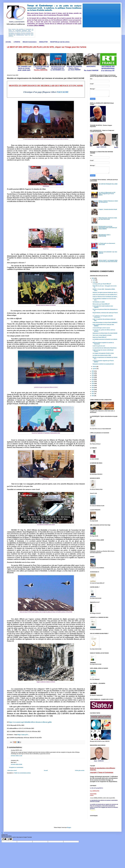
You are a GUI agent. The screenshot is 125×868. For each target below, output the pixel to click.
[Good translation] (4, 839)
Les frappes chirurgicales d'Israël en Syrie (103, 353)
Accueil (46, 770)
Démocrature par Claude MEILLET (101, 304)
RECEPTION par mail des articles (60, 42)
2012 (93, 392)
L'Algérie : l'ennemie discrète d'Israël (108, 209)
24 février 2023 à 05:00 (16, 764)
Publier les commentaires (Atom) (22, 773)
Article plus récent (12, 770)
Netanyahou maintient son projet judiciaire (103, 364)
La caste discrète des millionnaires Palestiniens (105, 348)
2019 (93, 377)
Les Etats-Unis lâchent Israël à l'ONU (102, 355)
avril (94, 280)
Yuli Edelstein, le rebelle (99, 302)
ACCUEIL (8, 42)
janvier (95, 369)
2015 (93, 385)
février (95, 367)
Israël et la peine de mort (99, 346)
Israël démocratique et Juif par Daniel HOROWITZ (105, 323)
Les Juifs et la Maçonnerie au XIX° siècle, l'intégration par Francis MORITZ (107, 194)
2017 (93, 381)
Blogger (69, 827)
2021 (93, 373)
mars (94, 282)
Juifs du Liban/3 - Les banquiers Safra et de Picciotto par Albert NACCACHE (108, 261)
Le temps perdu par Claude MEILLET (102, 284)
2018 (93, 379)
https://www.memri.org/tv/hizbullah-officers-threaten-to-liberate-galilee (30, 722)
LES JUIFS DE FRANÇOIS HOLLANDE (108, 184)
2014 (93, 387)
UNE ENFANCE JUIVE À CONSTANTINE (104, 236)
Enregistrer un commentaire (16, 767)
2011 (93, 394)
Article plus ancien (80, 770)
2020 (93, 375)
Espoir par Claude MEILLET (100, 337)
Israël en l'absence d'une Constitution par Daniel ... (105, 297)
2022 (93, 371)
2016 (93, 383)
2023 (93, 278)
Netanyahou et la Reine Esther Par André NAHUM (105, 333)
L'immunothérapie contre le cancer (101, 328)
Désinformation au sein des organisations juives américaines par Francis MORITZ (108, 228)
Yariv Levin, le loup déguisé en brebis (102, 335)
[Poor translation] (10, 839)
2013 (93, 390)
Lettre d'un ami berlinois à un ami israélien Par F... (105, 295)
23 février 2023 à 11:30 (16, 756)
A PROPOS (17, 42)
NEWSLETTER (43, 42)
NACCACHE (63, 92)
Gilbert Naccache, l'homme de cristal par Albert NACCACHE (108, 218)
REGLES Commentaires (30, 42)
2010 (93, 396)
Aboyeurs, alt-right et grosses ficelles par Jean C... (105, 293)
